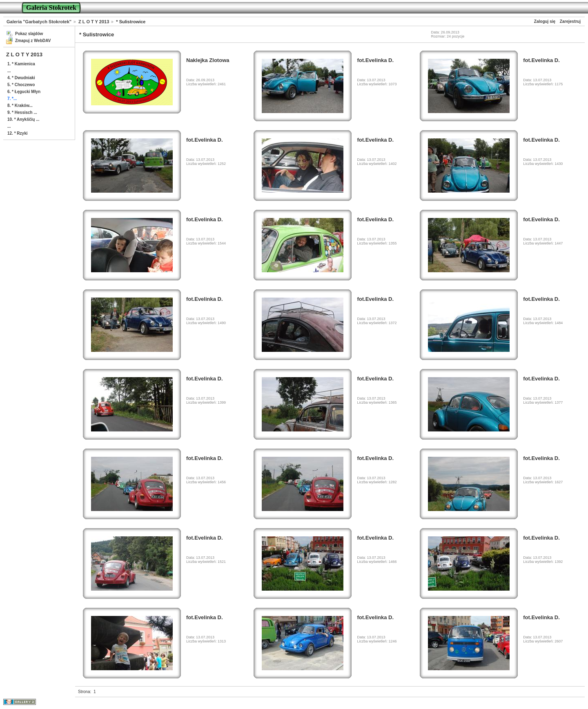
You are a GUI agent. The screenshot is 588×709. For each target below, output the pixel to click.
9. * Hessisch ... (22, 112)
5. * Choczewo (21, 85)
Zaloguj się (545, 21)
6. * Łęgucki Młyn (24, 92)
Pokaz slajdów (29, 34)
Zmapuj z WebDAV (33, 41)
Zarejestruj (570, 21)
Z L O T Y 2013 (94, 22)
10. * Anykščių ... (23, 119)
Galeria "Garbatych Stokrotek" (39, 22)
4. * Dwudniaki (21, 78)
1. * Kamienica (21, 64)
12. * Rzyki (17, 133)
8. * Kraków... (20, 106)
